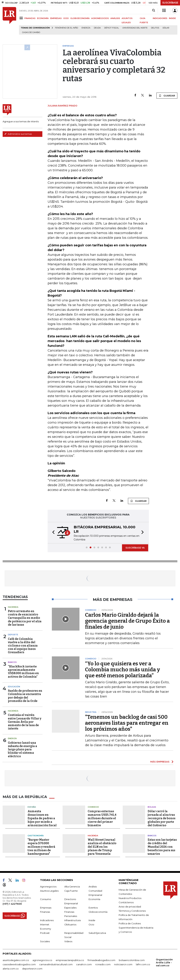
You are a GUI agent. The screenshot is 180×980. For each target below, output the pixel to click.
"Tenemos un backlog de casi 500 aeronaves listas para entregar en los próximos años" (127, 723)
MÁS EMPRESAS (160, 762)
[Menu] (22, 18)
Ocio (91, 924)
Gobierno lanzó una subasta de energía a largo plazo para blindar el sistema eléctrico (22, 749)
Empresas (46, 908)
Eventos (93, 908)
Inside (92, 920)
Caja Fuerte (71, 891)
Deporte (13, 635)
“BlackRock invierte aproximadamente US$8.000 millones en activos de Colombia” (23, 672)
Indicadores (47, 920)
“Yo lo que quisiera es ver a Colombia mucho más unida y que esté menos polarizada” (123, 670)
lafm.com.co (143, 964)
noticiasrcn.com (123, 964)
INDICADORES (160, 18)
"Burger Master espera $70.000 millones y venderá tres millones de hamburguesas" (41, 847)
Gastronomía (36, 836)
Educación (14, 687)
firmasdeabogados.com (101, 960)
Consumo (46, 899)
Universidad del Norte (135, 28)
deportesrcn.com (32, 969)
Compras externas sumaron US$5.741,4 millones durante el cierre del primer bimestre (102, 818)
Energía (86, 28)
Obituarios (70, 924)
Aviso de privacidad (130, 907)
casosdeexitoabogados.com (19, 964)
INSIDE (172, 18)
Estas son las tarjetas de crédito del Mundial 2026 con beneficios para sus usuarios (162, 847)
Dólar (166, 28)
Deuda (97, 28)
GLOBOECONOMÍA (80, 18)
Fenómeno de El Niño (67, 28)
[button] (52, 533)
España (32, 807)
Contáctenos (126, 902)
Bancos (12, 662)
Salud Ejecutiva (97, 933)
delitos (155, 28)
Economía (94, 899)
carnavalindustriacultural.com (56, 964)
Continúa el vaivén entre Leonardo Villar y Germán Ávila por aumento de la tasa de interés (25, 722)
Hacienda (13, 607)
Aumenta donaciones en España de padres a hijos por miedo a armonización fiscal (42, 818)
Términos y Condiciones (132, 911)
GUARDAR (167, 96)
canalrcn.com (84, 964)
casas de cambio (31, 32)
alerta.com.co (11, 969)
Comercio (93, 807)
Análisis (93, 887)
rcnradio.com (103, 964)
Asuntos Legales (49, 891)
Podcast (45, 933)
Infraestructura (73, 920)
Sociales (45, 941)
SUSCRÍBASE (170, 3)
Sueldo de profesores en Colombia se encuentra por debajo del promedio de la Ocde (25, 696)
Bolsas (152, 807)
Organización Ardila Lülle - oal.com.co (164, 962)
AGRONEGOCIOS (100, 18)
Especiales (70, 908)
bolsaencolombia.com (132, 960)
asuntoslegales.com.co (16, 960)
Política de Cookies (130, 923)
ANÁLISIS (115, 18)
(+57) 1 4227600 (12, 904)
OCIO (66, 18)
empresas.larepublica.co (70, 960)
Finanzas (45, 912)
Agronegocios (48, 887)
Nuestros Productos (130, 898)
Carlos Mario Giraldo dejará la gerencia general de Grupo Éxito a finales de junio (127, 621)
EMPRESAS (56, 18)
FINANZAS (30, 18)
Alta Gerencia (72, 887)
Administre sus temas (18, 134)
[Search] (154, 11)
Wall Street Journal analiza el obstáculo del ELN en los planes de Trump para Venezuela (102, 847)
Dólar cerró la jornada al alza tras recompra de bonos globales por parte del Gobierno (162, 818)
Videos (68, 941)
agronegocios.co (42, 960)
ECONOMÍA (43, 18)
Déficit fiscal (112, 28)
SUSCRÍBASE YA (135, 548)
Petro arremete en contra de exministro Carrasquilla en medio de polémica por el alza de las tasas (25, 618)
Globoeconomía (98, 912)
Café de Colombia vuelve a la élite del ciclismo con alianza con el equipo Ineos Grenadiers (23, 646)
